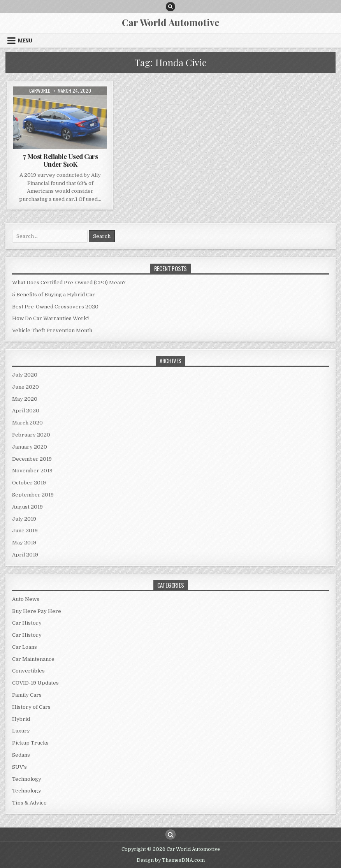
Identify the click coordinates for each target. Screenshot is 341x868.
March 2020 (27, 423)
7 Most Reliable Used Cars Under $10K (60, 160)
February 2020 (31, 435)
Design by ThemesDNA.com (171, 860)
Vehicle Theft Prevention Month (52, 330)
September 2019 (33, 495)
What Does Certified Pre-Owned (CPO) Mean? (69, 283)
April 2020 (26, 411)
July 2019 (24, 519)
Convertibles (28, 671)
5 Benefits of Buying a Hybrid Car (54, 295)
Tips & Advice (29, 803)
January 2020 (30, 447)
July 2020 (25, 375)
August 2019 (27, 507)
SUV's (19, 767)
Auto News (26, 599)
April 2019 (25, 555)
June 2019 (25, 531)
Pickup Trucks (30, 743)
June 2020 (25, 387)
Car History (27, 623)
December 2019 (32, 459)
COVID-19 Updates (35, 683)
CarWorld (40, 91)
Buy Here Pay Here (37, 611)
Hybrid (21, 719)
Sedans (21, 755)
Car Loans (25, 647)
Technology (27, 779)
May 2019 (24, 543)
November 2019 (32, 471)
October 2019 (29, 483)
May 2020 (25, 399)
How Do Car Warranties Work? (51, 318)
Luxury (21, 731)
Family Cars (27, 695)
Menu (25, 40)
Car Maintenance (33, 659)
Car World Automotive (170, 22)
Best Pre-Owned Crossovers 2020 (55, 307)
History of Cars (31, 707)
